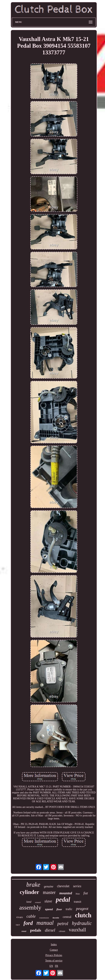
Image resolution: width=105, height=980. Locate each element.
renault (38, 902)
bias (78, 894)
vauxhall (77, 930)
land (29, 902)
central (67, 917)
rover (24, 931)
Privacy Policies (54, 955)
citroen (62, 931)
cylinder (29, 892)
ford (28, 923)
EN (51, 966)
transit (77, 902)
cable (31, 916)
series (77, 886)
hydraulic (82, 923)
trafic (69, 909)
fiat (86, 893)
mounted (66, 893)
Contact (54, 950)
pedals (36, 930)
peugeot (82, 909)
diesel (50, 930)
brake (33, 885)
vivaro (20, 917)
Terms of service (54, 961)
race (18, 925)
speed (49, 910)
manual (45, 923)
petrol (63, 924)
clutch (83, 915)
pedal (63, 900)
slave (48, 901)
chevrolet (63, 886)
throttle (56, 918)
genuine (49, 886)
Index (54, 944)
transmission (44, 918)
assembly (30, 907)
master (49, 892)
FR (56, 966)
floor (59, 909)
